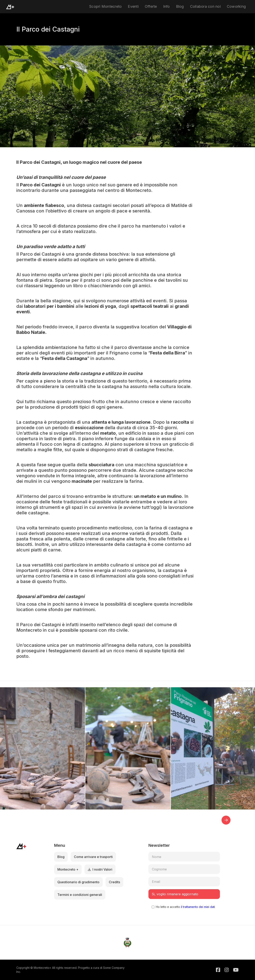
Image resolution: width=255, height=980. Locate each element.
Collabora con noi (205, 6)
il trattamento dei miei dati (198, 907)
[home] (10, 7)
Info (166, 6)
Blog (180, 6)
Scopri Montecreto (105, 6)
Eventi (133, 6)
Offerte (151, 6)
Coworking (236, 6)
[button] (226, 820)
